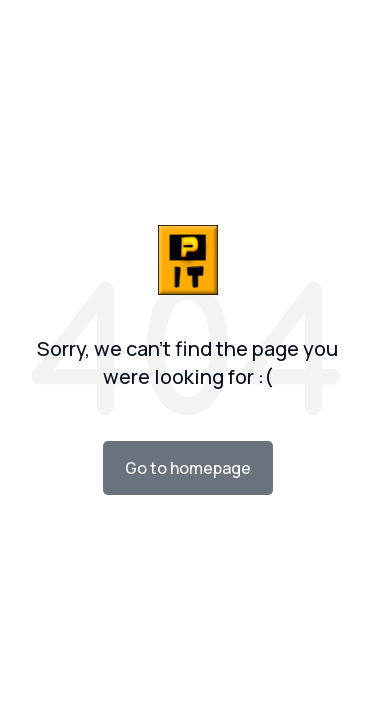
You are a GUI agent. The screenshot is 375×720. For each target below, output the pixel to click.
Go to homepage (188, 468)
